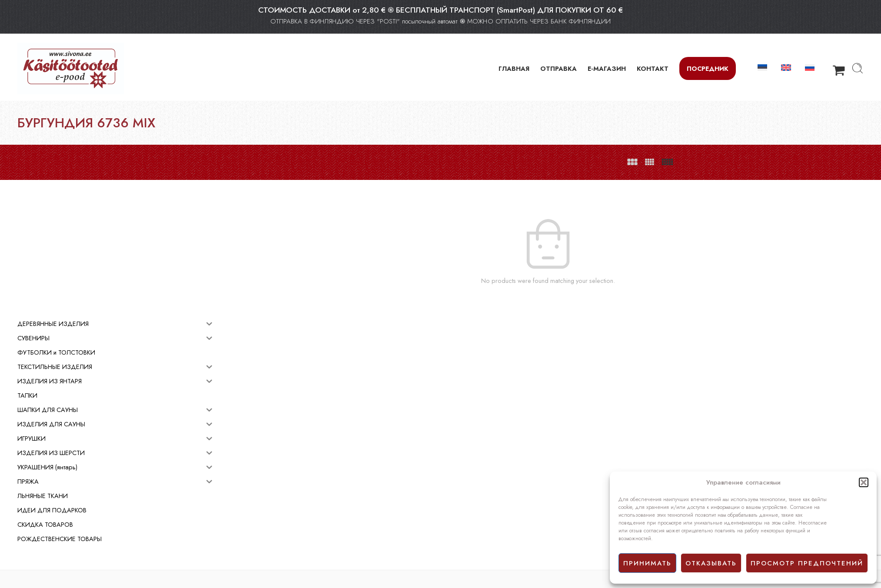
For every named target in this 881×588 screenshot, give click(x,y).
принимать (647, 563)
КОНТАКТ (653, 68)
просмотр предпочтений (807, 563)
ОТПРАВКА (559, 68)
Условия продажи (468, 513)
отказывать (711, 563)
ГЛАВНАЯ (514, 68)
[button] (864, 482)
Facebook (457, 532)
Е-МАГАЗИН (607, 68)
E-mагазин (459, 503)
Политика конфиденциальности (487, 522)
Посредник (708, 68)
